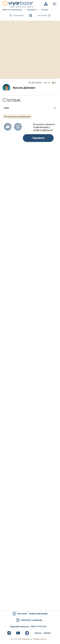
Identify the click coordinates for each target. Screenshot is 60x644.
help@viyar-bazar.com (20, 627)
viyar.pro (47, 633)
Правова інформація (38, 614)
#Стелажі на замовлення (17, 117)
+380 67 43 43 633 (38, 627)
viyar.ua (38, 633)
